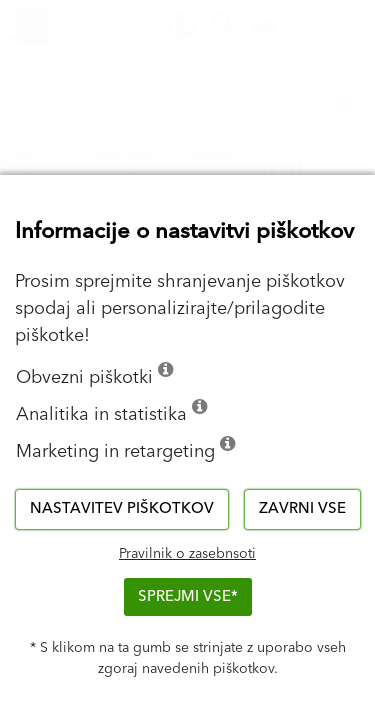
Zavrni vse (302, 508)
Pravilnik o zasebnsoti (187, 554)
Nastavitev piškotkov (122, 508)
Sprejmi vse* (188, 596)
